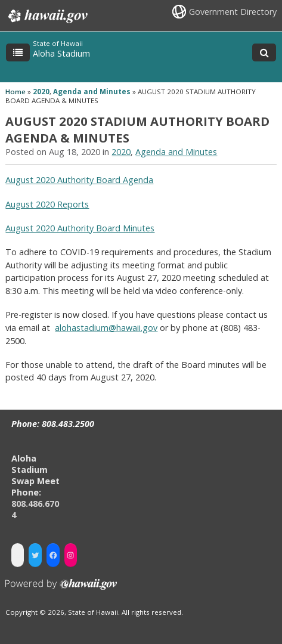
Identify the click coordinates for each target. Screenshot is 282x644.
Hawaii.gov (47, 16)
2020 (41, 92)
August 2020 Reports (47, 204)
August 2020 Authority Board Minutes (80, 228)
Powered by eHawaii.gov (61, 589)
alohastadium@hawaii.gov (106, 328)
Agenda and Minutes (92, 92)
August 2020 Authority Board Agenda (79, 180)
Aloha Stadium (61, 53)
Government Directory (233, 12)
